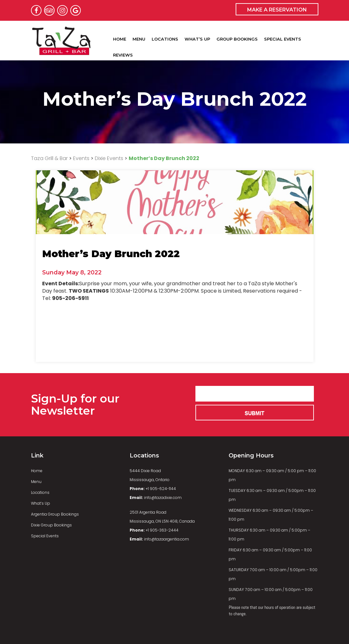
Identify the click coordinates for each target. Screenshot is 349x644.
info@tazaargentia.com (159, 539)
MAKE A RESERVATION (277, 10)
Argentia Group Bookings (55, 514)
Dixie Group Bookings (51, 525)
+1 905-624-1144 (153, 489)
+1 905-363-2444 (154, 530)
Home (120, 37)
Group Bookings (237, 37)
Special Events (283, 37)
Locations (165, 37)
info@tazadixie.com (156, 498)
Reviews (123, 53)
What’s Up (197, 37)
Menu (139, 37)
